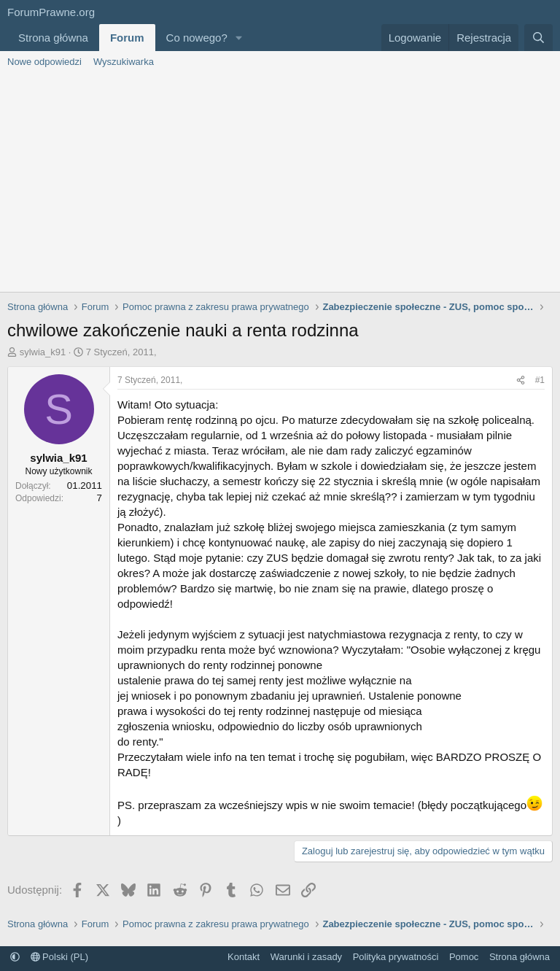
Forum (127, 38)
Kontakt (244, 957)
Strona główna (53, 38)
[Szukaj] (538, 38)
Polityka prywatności (396, 957)
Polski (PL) (59, 957)
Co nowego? (197, 38)
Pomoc (464, 957)
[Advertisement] (280, 182)
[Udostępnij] (521, 380)
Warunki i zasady (307, 957)
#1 (540, 380)
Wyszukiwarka (124, 62)
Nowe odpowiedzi (44, 62)
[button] (239, 38)
